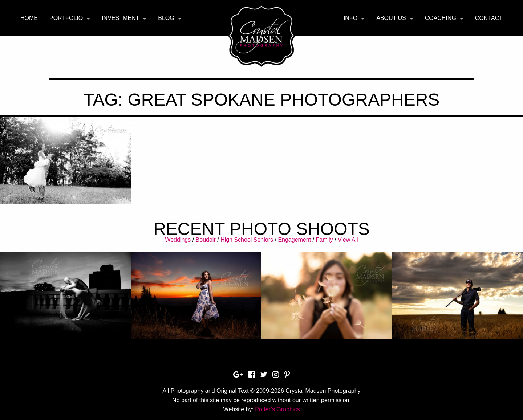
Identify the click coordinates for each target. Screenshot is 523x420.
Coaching (441, 18)
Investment (120, 18)
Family (324, 240)
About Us (391, 18)
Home (29, 18)
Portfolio (66, 18)
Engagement (294, 240)
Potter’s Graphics (277, 409)
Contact (489, 18)
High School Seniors (247, 240)
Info (350, 18)
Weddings (178, 240)
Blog (166, 18)
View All (348, 240)
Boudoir (206, 240)
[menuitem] (29, 18)
